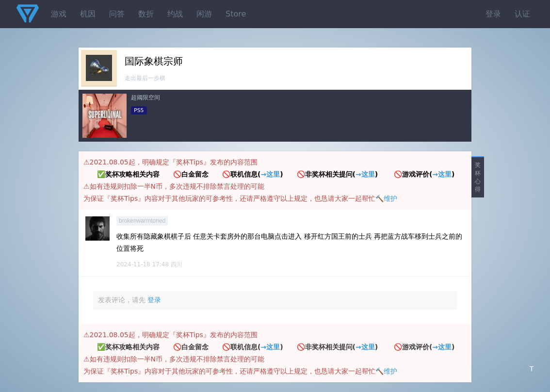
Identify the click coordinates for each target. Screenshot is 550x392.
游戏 (59, 14)
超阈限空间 (146, 98)
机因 (88, 14)
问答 (117, 14)
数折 (146, 14)
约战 (175, 14)
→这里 (270, 174)
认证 (522, 14)
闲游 (204, 14)
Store (236, 14)
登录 (493, 14)
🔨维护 (386, 198)
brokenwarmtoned (142, 221)
